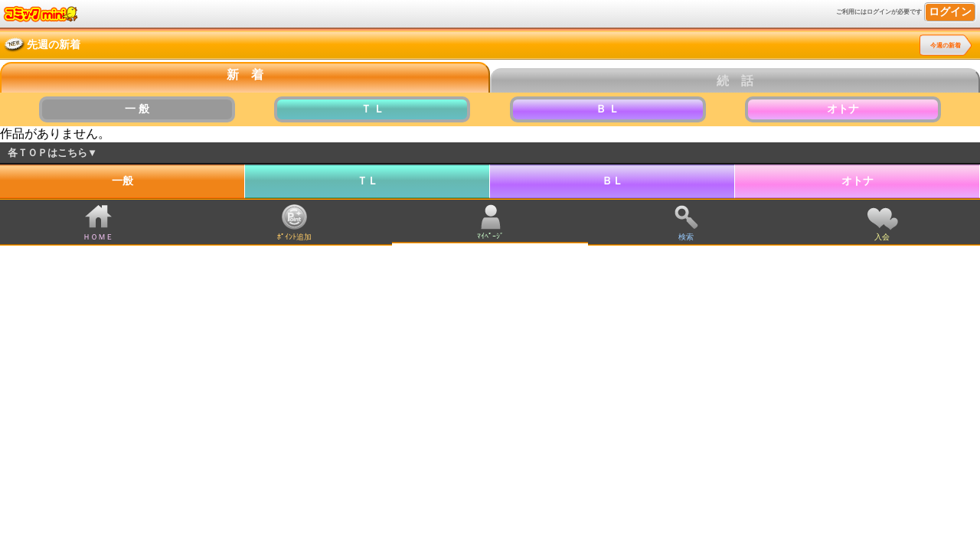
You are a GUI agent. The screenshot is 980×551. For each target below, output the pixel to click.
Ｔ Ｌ (373, 109)
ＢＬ (612, 181)
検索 (686, 237)
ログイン (950, 12)
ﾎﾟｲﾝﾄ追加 (294, 237)
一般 (122, 181)
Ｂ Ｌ (608, 109)
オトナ (843, 109)
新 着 (245, 75)
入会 (882, 237)
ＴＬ (367, 181)
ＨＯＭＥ (98, 237)
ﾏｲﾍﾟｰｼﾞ (490, 236)
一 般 (137, 109)
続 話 (735, 81)
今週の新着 (946, 46)
